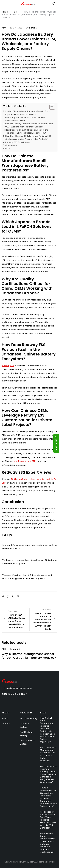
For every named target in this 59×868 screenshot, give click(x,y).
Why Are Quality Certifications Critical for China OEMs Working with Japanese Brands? (29, 125)
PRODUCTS (26, 713)
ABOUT (6, 713)
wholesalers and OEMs (25, 461)
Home (5, 12)
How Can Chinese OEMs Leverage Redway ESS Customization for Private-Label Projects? (28, 138)
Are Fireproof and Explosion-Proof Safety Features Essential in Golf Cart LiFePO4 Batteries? (48, 820)
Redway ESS (8, 366)
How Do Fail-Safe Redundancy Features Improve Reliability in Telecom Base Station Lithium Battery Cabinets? (48, 730)
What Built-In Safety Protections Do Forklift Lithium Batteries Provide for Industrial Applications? (48, 843)
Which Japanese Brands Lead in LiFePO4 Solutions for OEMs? (25, 119)
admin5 (33, 28)
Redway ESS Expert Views (18, 142)
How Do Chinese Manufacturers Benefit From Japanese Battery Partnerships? (27, 113)
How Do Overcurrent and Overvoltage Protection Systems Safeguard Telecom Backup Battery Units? (49, 797)
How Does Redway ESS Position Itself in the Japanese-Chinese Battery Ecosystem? (27, 131)
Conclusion (11, 145)
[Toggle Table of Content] (51, 107)
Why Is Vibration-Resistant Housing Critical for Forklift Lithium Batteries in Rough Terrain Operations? (49, 774)
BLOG (43, 713)
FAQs (8, 148)
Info (15, 12)
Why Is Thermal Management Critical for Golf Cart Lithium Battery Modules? (29, 656)
